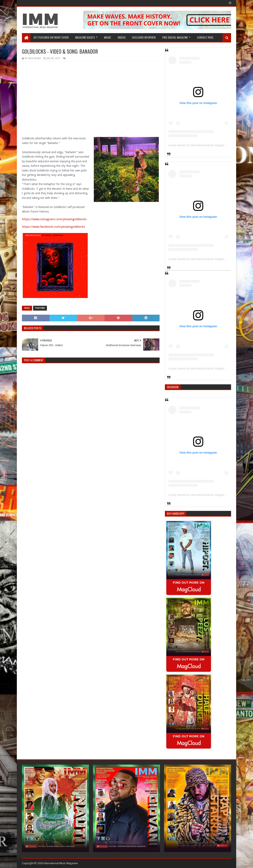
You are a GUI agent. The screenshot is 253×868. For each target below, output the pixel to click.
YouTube (40, 308)
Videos (122, 37)
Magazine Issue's (85, 37)
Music (108, 37)
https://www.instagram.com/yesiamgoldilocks (54, 219)
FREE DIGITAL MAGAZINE (175, 37)
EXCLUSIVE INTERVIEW (144, 37)
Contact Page (205, 37)
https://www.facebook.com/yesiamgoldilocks (53, 227)
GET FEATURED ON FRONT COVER (51, 37)
